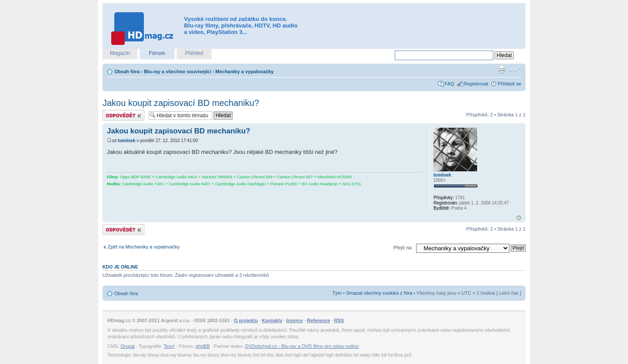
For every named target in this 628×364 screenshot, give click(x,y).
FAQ (450, 84)
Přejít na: (403, 248)
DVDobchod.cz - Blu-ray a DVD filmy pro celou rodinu (302, 346)
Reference (319, 320)
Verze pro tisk (502, 70)
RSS (339, 320)
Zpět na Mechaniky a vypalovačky (144, 247)
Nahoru (519, 218)
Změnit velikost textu (515, 70)
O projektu (246, 320)
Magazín (120, 53)
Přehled (194, 53)
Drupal (128, 346)
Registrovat (476, 84)
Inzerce (295, 320)
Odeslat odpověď (123, 115)
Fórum (157, 53)
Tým (337, 293)
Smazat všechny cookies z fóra (379, 293)
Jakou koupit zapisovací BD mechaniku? (181, 103)
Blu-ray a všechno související (177, 71)
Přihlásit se (509, 84)
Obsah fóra (127, 71)
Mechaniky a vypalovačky (245, 71)
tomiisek (127, 141)
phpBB (203, 346)
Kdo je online (120, 267)
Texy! (169, 346)
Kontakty (272, 320)
